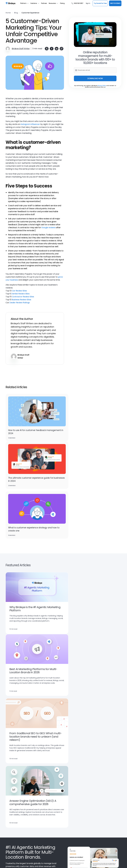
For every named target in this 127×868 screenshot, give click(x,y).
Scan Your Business (71, 817)
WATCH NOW (108, 718)
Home (8, 13)
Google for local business (15, 765)
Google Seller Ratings (14, 754)
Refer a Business (70, 832)
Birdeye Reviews (12, 832)
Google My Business (13, 773)
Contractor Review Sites (23, 297)
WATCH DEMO (115, 3)
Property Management (101, 761)
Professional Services (101, 817)
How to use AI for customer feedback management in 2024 (27, 428)
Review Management (43, 765)
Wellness (96, 776)
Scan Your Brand (70, 814)
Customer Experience (30, 13)
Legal (94, 758)
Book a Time (39, 817)
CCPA (57, 863)
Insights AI (67, 743)
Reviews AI (10, 743)
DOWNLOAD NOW (95, 78)
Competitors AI (69, 747)
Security (36, 863)
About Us (9, 814)
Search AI (9, 747)
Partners (44, 3)
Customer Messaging (14, 776)
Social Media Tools (70, 840)
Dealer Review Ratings (20, 303)
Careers (9, 829)
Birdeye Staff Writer (21, 49)
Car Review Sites (19, 291)
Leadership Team (41, 814)
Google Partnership (13, 795)
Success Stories (41, 829)
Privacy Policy (102, 86)
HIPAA (51, 863)
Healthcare (97, 750)
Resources (54, 3)
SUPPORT (115, 854)
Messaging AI (40, 739)
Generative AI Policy (69, 863)
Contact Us (10, 836)
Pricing (62, 3)
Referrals (9, 750)
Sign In (88, 3)
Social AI (38, 747)
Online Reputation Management (18, 769)
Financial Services (99, 747)
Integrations (39, 791)
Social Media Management (74, 776)
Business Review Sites (22, 300)
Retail (95, 773)
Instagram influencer (30, 124)
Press (8, 825)
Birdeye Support (70, 829)
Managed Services (99, 814)
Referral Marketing (41, 776)
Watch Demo (23, 698)
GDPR (44, 863)
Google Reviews (70, 769)
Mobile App (68, 836)
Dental (95, 743)
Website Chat (69, 773)
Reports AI (67, 750)
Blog (16, 13)
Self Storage (97, 765)
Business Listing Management (75, 765)
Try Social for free (100, 3)
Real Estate (97, 769)
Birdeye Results (40, 832)
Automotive (97, 739)
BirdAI (8, 791)
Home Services (98, 754)
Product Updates (41, 825)
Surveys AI (67, 739)
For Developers (69, 825)
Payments (38, 754)
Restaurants (97, 780)
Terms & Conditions (12, 863)
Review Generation (42, 769)
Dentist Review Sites (20, 294)
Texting (37, 750)
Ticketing (67, 754)
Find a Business (69, 821)
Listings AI (9, 739)
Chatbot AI (39, 743)
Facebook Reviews (13, 780)
